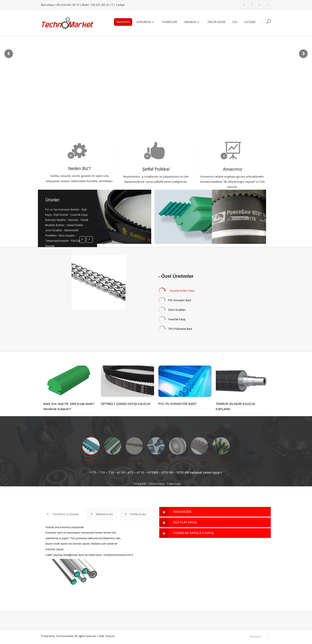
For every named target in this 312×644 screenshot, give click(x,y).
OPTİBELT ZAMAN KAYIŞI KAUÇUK (126, 404)
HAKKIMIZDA (182, 512)
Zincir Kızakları (172, 310)
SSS (235, 22)
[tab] (215, 512)
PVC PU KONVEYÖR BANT (178, 404)
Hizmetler (170, 22)
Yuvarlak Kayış (172, 319)
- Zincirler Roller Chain (176, 291)
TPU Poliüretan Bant (175, 329)
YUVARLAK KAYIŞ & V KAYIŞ (193, 533)
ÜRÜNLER (192, 22)
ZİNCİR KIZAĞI (216, 22)
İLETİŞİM (250, 22)
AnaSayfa (123, 22)
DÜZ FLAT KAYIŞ (185, 522)
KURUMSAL (146, 22)
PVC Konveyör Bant (175, 300)
